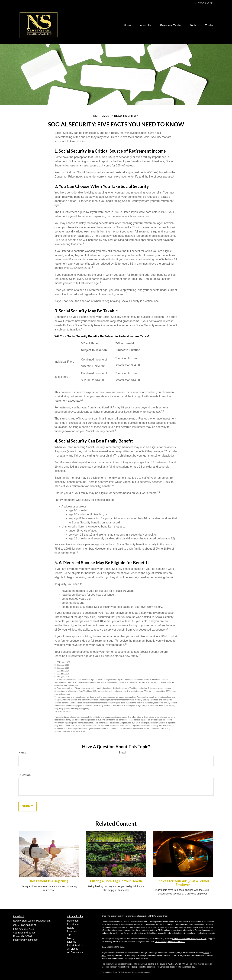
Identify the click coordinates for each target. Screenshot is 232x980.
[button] (145, 25)
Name (22, 753)
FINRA (206, 953)
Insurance (73, 931)
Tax (69, 935)
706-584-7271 (204, 3)
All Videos (73, 949)
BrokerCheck (162, 916)
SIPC (104, 955)
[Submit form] (28, 807)
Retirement (73, 921)
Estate (71, 928)
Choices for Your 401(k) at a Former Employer (183, 883)
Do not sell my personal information (170, 942)
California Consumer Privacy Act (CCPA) (190, 939)
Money (71, 938)
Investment (73, 924)
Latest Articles (75, 945)
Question (25, 775)
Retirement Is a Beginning (49, 881)
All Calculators (75, 952)
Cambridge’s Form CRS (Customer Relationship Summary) (127, 972)
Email (122, 753)
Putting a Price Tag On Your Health (116, 881)
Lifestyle (72, 942)
